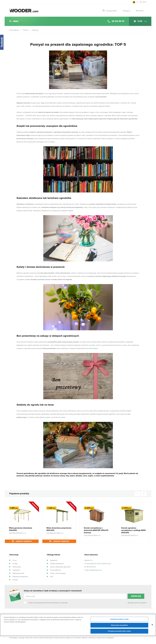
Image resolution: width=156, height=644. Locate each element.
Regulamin (54, 560)
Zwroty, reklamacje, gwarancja (60, 567)
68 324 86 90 (91, 567)
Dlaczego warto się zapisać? (137, 603)
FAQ (52, 577)
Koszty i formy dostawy (58, 573)
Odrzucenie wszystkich (119, 626)
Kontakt (15, 580)
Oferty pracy (17, 567)
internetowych (93, 348)
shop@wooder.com (95, 570)
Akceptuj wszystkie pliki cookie (119, 632)
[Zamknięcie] (152, 626)
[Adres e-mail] (75, 596)
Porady (15, 564)
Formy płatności (55, 570)
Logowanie (16, 570)
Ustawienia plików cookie (119, 620)
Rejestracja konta (18, 573)
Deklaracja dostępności (20, 577)
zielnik (63, 417)
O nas (15, 560)
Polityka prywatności (57, 564)
